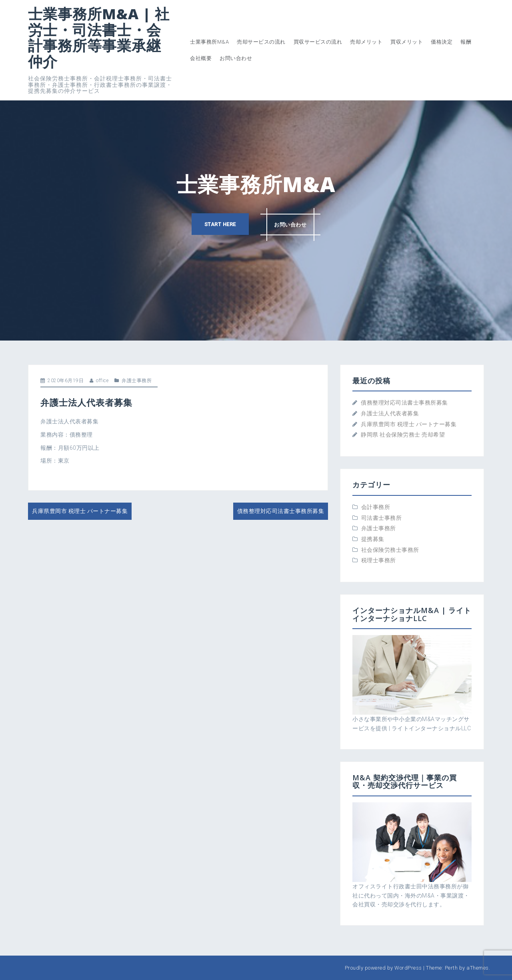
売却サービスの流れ (261, 42)
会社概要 (201, 58)
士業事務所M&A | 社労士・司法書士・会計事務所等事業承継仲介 (99, 38)
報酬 (466, 42)
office (102, 381)
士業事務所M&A (209, 42)
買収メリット (407, 42)
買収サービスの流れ (318, 42)
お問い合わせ (236, 58)
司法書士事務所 (382, 518)
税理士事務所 (379, 560)
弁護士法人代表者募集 (390, 413)
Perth (451, 968)
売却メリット (366, 42)
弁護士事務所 (137, 381)
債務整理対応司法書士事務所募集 (281, 511)
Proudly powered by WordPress (383, 968)
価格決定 (442, 42)
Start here (220, 224)
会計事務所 (376, 507)
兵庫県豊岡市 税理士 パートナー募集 (80, 511)
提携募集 (373, 539)
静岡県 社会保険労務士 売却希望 (403, 435)
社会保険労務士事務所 (390, 550)
